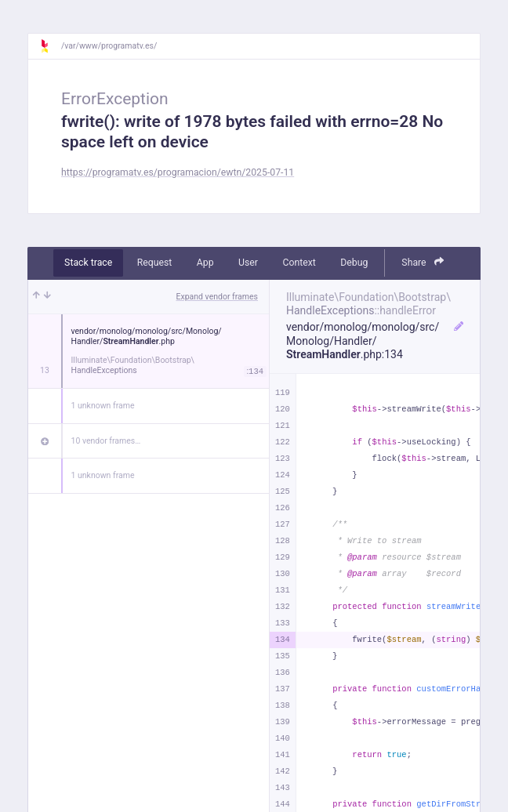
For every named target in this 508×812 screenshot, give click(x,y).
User (248, 263)
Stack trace (88, 263)
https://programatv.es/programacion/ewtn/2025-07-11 (178, 172)
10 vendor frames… (106, 441)
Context (299, 263)
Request (155, 263)
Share (423, 262)
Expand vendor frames (217, 297)
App (205, 263)
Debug (354, 263)
